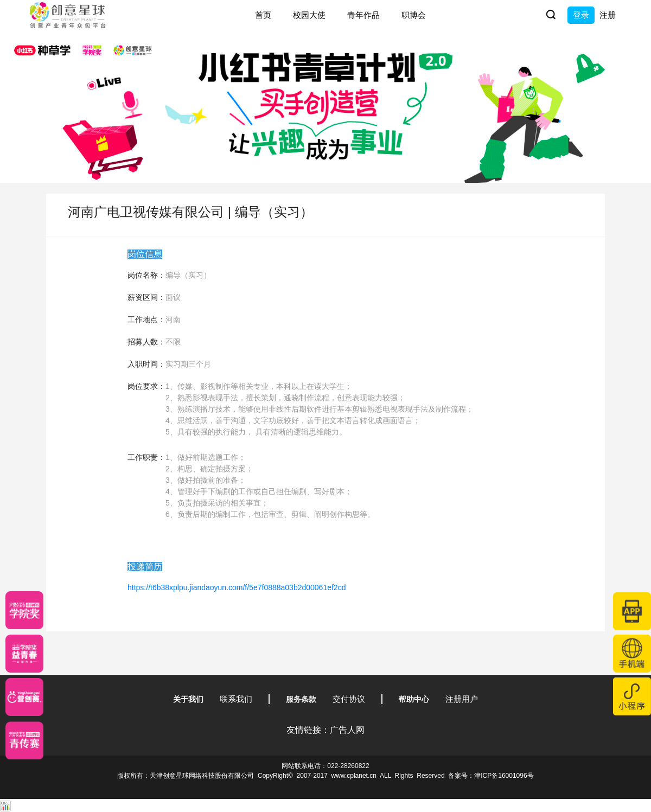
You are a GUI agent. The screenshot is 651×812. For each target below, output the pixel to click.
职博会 (414, 15)
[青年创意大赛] (24, 654)
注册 (608, 15)
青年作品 (363, 15)
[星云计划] (24, 610)
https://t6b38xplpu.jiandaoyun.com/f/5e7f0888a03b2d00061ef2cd (237, 587)
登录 (581, 15)
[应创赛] (24, 697)
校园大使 (309, 15)
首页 (263, 15)
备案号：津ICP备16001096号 (491, 776)
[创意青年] (24, 740)
